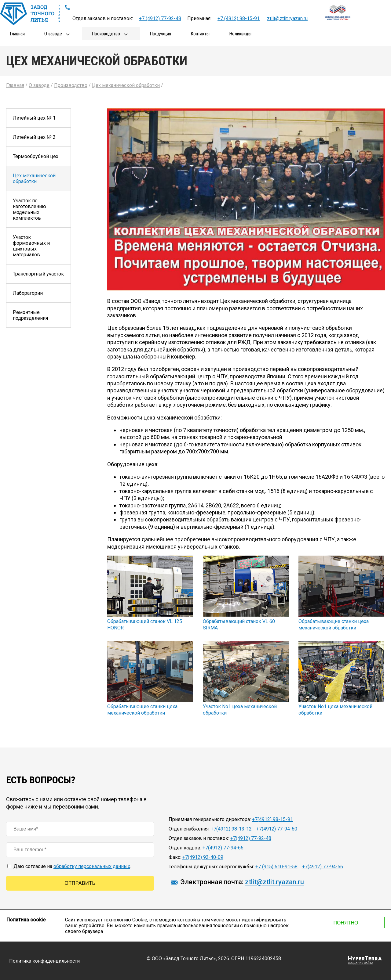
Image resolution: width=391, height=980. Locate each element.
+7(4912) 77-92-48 (251, 838)
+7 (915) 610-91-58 (276, 867)
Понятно (346, 923)
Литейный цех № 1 (34, 118)
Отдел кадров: (185, 848)
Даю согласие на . (69, 866)
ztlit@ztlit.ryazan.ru (287, 18)
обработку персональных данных (92, 866)
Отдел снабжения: (189, 829)
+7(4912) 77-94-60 (277, 829)
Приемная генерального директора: (210, 819)
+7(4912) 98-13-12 (231, 829)
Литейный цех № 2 (34, 137)
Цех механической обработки (34, 178)
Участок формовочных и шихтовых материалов (31, 246)
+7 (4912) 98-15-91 (239, 18)
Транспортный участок (38, 274)
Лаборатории (28, 293)
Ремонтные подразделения (30, 315)
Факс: (175, 857)
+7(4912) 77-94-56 (323, 867)
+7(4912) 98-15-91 (272, 819)
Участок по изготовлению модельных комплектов (29, 209)
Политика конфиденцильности (44, 961)
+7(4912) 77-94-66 (223, 848)
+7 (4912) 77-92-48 (160, 18)
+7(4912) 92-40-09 (203, 857)
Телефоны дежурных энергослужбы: (211, 867)
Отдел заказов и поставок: (199, 838)
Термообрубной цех (36, 156)
